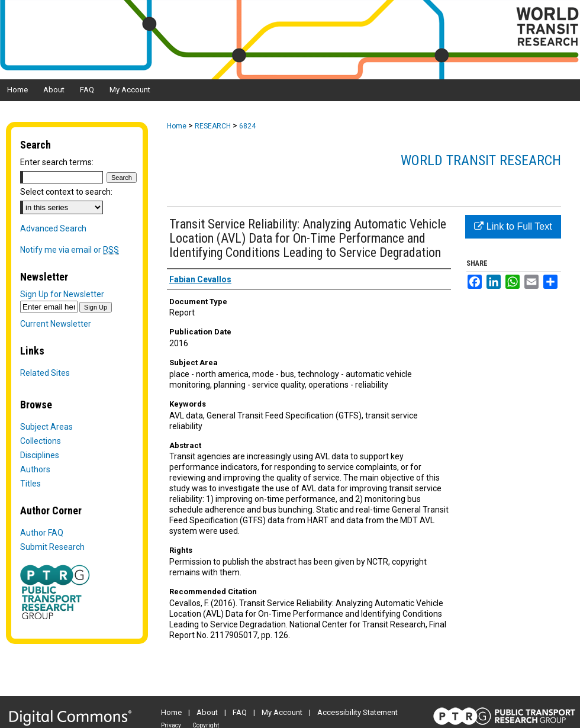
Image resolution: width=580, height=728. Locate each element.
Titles (30, 484)
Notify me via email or (70, 250)
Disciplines (40, 455)
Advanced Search (53, 228)
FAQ (240, 712)
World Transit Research (481, 160)
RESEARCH (213, 126)
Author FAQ (42, 533)
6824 (247, 126)
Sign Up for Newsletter (62, 294)
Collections (41, 441)
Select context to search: (66, 192)
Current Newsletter (56, 324)
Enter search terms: (57, 162)
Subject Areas (46, 427)
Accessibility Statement (357, 712)
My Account (282, 712)
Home (177, 126)
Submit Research (52, 547)
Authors (35, 469)
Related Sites (45, 373)
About (207, 712)
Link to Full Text (513, 226)
